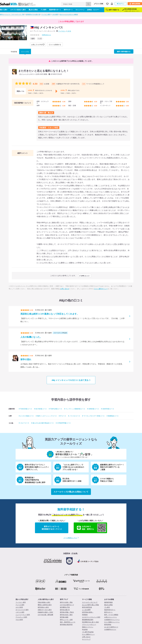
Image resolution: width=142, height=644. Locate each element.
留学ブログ (64, 599)
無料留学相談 (108, 602)
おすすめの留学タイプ (67, 605)
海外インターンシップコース (47, 416)
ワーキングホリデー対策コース (94, 416)
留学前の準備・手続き (67, 612)
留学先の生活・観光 (66, 615)
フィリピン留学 (46, 14)
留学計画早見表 (87, 607)
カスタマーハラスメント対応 (91, 617)
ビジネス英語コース (27, 416)
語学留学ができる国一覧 (33, 14)
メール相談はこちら (71, 538)
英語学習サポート (55, 10)
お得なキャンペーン (111, 617)
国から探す (4, 10)
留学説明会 (108, 624)
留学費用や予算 (65, 607)
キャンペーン (80, 10)
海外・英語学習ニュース (68, 622)
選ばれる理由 (33, 10)
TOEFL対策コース (56, 409)
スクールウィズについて (90, 602)
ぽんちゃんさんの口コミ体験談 (69, 14)
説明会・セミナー (93, 10)
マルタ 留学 (19, 620)
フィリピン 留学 (21, 602)
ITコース (63, 416)
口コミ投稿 (99, 4)
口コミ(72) (25, 52)
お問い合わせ (65, 289)
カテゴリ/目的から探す (18, 10)
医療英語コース (113, 416)
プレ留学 (43, 10)
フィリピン (62, 31)
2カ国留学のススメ (110, 629)
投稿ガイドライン (88, 627)
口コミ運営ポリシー (101, 289)
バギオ (69, 31)
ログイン (121, 4)
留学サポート (68, 10)
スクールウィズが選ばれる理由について (71, 492)
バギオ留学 (55, 14)
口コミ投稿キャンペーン (112, 622)
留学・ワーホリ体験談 (111, 615)
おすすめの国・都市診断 (45, 615)
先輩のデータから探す (45, 610)
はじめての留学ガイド (111, 627)
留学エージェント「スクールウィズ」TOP (12, 14)
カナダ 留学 (19, 607)
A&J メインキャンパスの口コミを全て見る (71, 380)
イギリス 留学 (20, 612)
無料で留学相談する (124, 52)
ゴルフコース (25, 423)
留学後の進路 (64, 617)
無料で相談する (112, 10)
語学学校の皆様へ (88, 612)
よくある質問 (86, 610)
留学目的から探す (43, 607)
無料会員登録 (135, 4)
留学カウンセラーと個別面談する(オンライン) (52, 528)
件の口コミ (46, 35)
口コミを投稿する (55, 45)
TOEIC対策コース (26, 409)
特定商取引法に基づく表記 (90, 622)
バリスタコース (75, 416)
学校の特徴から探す (44, 602)
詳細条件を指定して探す (45, 612)
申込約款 (85, 629)
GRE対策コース (94, 409)
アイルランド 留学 (21, 617)
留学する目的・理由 (66, 602)
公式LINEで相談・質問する (91, 528)
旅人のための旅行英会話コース (43, 423)
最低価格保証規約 (88, 620)
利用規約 (85, 615)
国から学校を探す (22, 599)
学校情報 (14, 52)
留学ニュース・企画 (66, 620)
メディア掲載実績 (71, 575)
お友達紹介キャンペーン (112, 620)
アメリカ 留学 (20, 605)
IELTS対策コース (41, 409)
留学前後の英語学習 (66, 624)
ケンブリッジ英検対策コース (75, 409)
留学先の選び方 (65, 610)
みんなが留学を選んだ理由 (90, 605)
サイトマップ (86, 639)
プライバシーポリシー (89, 624)
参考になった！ (85, 276)
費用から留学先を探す (45, 605)
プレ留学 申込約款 (88, 632)
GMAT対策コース (108, 409)
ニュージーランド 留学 (23, 615)
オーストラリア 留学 (22, 610)
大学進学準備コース (64, 423)
